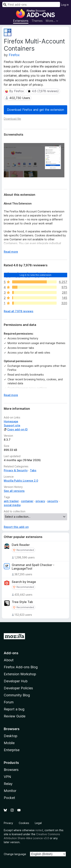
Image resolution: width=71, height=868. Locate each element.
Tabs (33, 470)
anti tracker (11, 501)
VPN (7, 777)
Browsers (11, 770)
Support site (12, 425)
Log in (65, 5)
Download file (12, 119)
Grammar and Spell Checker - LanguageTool (33, 567)
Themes (37, 21)
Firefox (14, 55)
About (9, 660)
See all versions (14, 491)
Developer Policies (18, 688)
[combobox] (31, 4)
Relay (8, 784)
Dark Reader (21, 545)
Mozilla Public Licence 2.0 (21, 481)
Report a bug (14, 709)
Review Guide (15, 716)
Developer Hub (16, 681)
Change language (15, 854)
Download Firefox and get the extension (35, 110)
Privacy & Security (16, 470)
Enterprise (12, 750)
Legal (38, 823)
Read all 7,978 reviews (19, 311)
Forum (9, 702)
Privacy (8, 823)
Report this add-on (16, 527)
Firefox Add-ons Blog (21, 667)
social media (12, 505)
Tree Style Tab (22, 602)
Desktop (11, 736)
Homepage (11, 421)
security (53, 501)
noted (39, 830)
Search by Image (24, 582)
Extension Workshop (20, 674)
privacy (40, 501)
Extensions (21, 21)
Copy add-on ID (16, 429)
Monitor (10, 791)
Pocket (9, 798)
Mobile (9, 743)
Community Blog (17, 695)
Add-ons (11, 653)
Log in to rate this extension (36, 275)
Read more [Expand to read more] (11, 252)
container (27, 501)
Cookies (24, 823)
